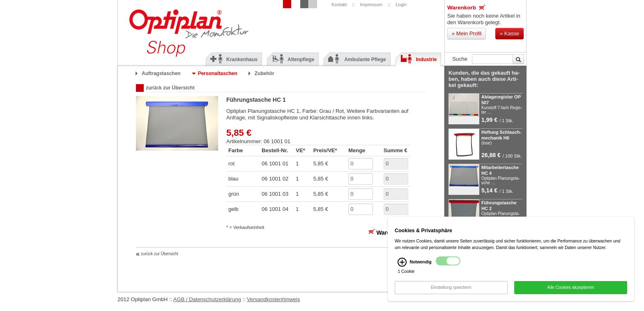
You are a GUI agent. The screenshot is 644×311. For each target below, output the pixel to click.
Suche (460, 59)
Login (401, 5)
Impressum (371, 5)
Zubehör (264, 73)
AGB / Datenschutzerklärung (207, 299)
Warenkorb (466, 7)
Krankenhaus (234, 59)
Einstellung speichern (451, 291)
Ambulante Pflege (357, 59)
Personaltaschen (218, 73)
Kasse (509, 33)
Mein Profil (467, 33)
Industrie (419, 59)
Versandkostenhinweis (273, 299)
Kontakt (339, 5)
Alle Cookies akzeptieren (570, 291)
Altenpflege (293, 59)
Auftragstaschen (161, 73)
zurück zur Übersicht (170, 88)
